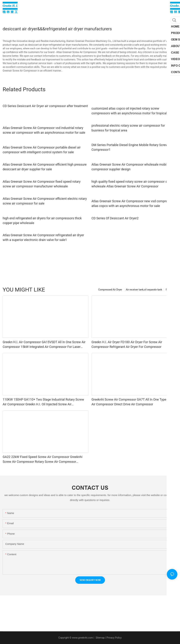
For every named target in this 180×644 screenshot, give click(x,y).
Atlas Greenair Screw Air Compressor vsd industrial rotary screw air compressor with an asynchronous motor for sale (44, 130)
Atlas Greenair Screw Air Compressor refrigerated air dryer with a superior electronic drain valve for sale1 (43, 237)
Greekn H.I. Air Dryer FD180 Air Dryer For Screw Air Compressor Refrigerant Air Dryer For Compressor (127, 344)
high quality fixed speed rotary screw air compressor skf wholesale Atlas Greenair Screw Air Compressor (131, 184)
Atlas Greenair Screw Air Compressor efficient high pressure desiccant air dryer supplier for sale (45, 167)
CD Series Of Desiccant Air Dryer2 (115, 218)
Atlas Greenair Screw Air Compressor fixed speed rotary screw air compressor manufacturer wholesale (42, 184)
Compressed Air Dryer (110, 290)
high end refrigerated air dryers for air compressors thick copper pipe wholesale (42, 221)
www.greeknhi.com (83, 638)
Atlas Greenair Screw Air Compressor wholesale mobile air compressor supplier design (132, 167)
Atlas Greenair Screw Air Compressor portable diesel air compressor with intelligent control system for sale (42, 150)
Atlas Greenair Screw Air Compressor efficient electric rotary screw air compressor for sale (45, 201)
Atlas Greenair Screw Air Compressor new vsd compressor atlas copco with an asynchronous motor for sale (132, 203)
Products (171, 290)
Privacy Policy (114, 638)
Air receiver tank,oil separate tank (144, 290)
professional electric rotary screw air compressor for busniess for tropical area (128, 128)
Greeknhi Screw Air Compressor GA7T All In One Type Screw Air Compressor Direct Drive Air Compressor (134, 402)
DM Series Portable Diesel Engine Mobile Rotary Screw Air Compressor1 (132, 147)
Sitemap (100, 638)
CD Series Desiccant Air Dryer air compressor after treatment (45, 106)
